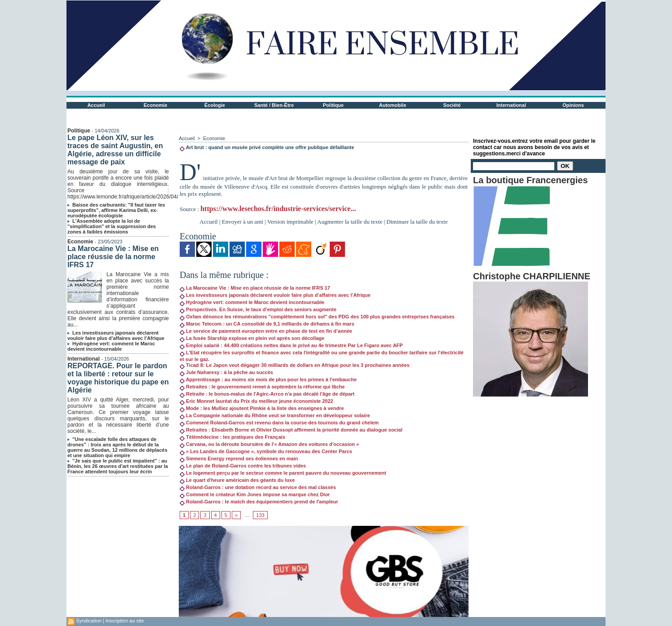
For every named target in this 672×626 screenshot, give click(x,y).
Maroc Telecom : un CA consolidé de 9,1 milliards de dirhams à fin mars (267, 324)
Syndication (89, 621)
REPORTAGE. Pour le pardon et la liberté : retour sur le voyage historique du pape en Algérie (118, 378)
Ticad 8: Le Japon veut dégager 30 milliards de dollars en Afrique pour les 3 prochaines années (295, 365)
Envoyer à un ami (243, 222)
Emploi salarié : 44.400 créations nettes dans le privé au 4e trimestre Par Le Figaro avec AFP (291, 345)
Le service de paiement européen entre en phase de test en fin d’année (266, 331)
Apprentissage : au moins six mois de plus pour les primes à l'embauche (268, 379)
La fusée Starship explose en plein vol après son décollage (252, 338)
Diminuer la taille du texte (417, 222)
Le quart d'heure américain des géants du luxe (237, 480)
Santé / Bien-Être (274, 105)
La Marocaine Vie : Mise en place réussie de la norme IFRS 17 (113, 257)
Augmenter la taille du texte (350, 222)
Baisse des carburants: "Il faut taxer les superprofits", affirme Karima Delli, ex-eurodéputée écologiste (116, 210)
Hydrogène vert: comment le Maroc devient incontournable (111, 346)
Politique (333, 105)
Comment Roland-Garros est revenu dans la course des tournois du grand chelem (279, 423)
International (511, 105)
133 (260, 515)
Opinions (573, 105)
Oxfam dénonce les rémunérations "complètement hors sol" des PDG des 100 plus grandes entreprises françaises (317, 317)
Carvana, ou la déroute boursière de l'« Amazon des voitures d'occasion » (269, 444)
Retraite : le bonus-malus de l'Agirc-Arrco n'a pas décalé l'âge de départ (267, 394)
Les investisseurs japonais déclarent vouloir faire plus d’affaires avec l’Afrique (116, 335)
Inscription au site (125, 621)
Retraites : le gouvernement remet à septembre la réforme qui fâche (262, 387)
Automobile (393, 105)
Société (452, 105)
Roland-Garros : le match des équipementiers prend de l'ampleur (259, 502)
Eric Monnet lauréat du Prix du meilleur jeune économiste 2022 (256, 401)
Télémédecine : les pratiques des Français (232, 437)
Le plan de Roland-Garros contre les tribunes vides (243, 466)
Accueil (96, 105)
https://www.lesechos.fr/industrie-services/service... (278, 209)
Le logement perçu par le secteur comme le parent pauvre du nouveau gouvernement (283, 473)
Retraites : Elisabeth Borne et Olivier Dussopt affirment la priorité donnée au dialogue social (291, 430)
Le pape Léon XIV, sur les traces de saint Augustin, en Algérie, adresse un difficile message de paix (115, 150)
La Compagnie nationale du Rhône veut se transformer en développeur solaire (275, 415)
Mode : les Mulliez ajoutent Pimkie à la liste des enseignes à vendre (262, 408)
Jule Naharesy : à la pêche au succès (226, 372)
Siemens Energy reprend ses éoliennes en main (239, 458)
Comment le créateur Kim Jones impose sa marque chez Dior (255, 494)
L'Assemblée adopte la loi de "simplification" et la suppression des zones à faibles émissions (112, 226)
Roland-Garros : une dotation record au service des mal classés (258, 487)
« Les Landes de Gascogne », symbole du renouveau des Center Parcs (266, 451)
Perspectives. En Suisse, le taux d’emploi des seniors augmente (258, 309)
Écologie (215, 105)
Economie (156, 105)
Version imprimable (290, 222)
